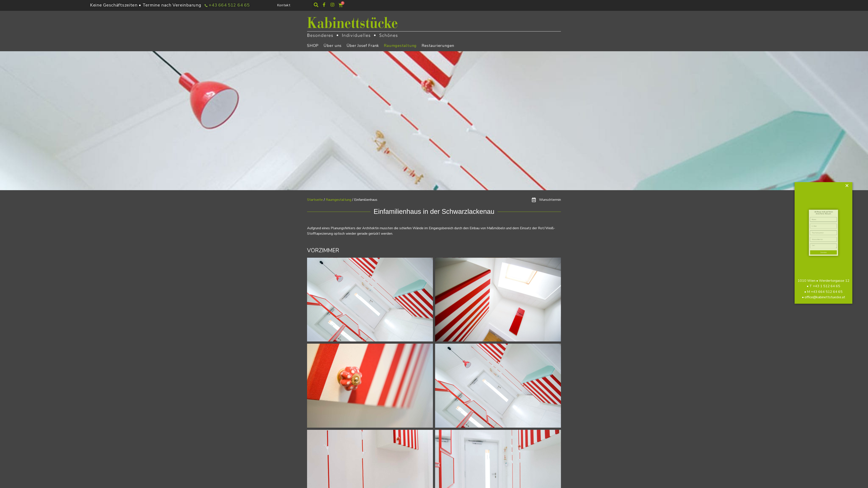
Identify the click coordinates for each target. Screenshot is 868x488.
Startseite (315, 200)
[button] (316, 5)
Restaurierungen (438, 46)
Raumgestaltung (400, 46)
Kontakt (284, 5)
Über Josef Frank (363, 46)
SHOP (313, 46)
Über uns (332, 46)
